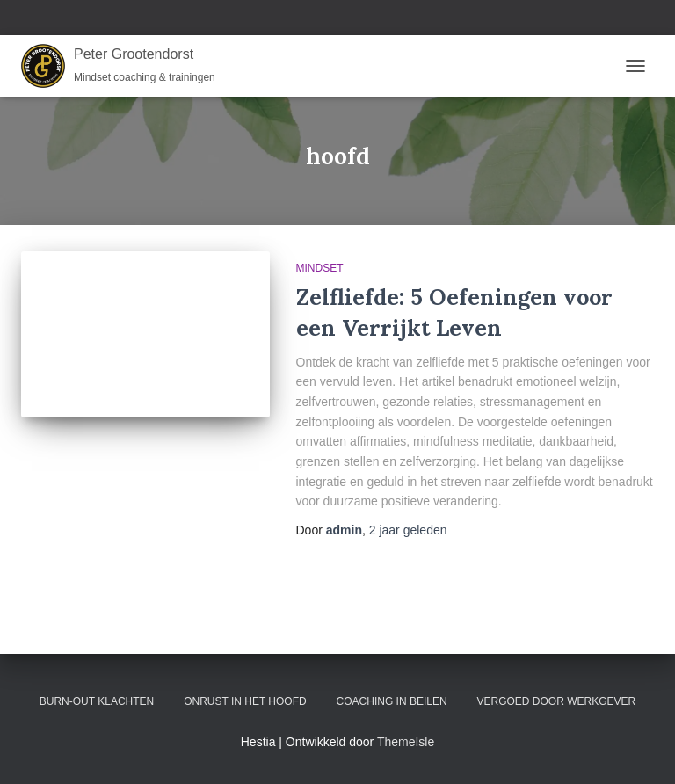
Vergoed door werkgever (557, 701)
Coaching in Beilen (392, 701)
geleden (408, 530)
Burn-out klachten (97, 701)
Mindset (320, 268)
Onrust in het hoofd (245, 701)
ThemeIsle (406, 742)
